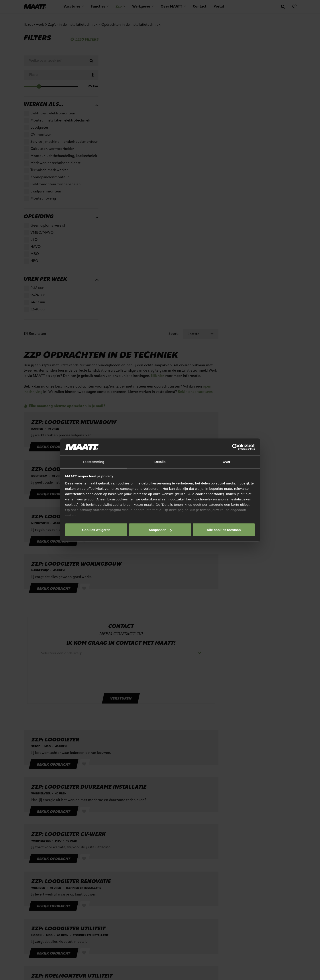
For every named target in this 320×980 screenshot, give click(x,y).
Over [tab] (227, 462)
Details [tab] (160, 462)
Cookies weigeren (222, 530)
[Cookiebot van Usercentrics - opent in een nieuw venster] (235, 447)
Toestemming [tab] (94, 462)
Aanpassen (159, 530)
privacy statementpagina (100, 510)
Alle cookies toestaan (96, 530)
